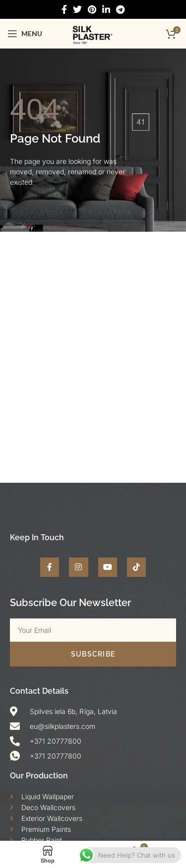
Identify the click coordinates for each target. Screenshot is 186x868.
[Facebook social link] (64, 10)
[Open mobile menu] (25, 34)
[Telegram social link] (120, 10)
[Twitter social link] (77, 10)
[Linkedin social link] (106, 10)
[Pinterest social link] (92, 10)
